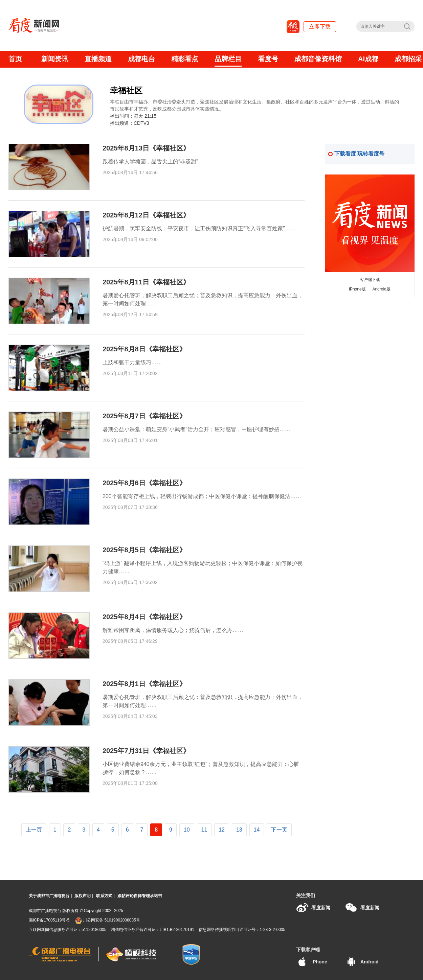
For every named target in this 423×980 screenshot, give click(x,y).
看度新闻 (313, 908)
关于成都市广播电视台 (49, 896)
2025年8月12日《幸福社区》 (146, 215)
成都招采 (408, 59)
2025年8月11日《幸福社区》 (146, 282)
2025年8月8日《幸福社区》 (144, 349)
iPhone (312, 962)
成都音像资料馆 (318, 59)
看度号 (268, 59)
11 (204, 830)
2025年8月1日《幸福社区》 (144, 684)
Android (362, 962)
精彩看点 (185, 59)
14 (257, 830)
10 (187, 830)
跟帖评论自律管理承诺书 (140, 896)
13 (239, 830)
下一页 (279, 830)
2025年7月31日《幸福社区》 (146, 751)
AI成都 (368, 59)
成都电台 (141, 59)
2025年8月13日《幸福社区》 (146, 148)
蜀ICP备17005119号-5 (49, 920)
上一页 (34, 830)
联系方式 (104, 896)
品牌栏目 (228, 59)
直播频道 (98, 59)
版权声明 (83, 896)
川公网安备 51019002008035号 (108, 920)
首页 (15, 59)
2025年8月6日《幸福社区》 (144, 483)
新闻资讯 (55, 59)
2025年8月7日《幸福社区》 (144, 416)
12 (222, 830)
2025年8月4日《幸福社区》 (144, 617)
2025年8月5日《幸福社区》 (144, 550)
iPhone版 (357, 289)
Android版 (381, 289)
